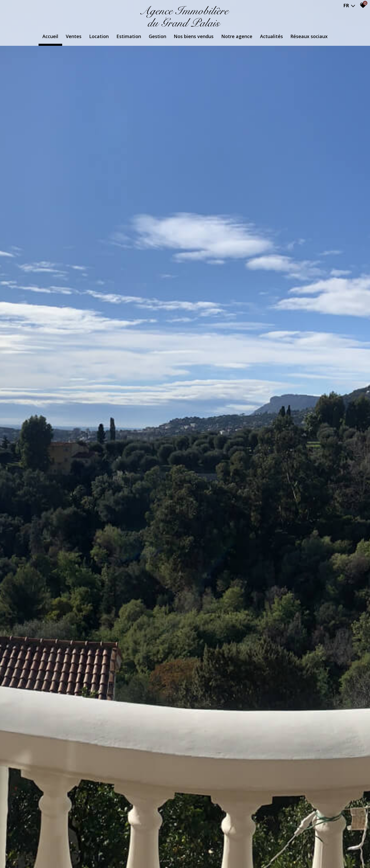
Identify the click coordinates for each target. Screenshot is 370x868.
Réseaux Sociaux (309, 36)
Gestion (158, 36)
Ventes (74, 36)
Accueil (50, 36)
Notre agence (237, 36)
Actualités (272, 36)
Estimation (129, 36)
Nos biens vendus (194, 36)
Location (99, 36)
